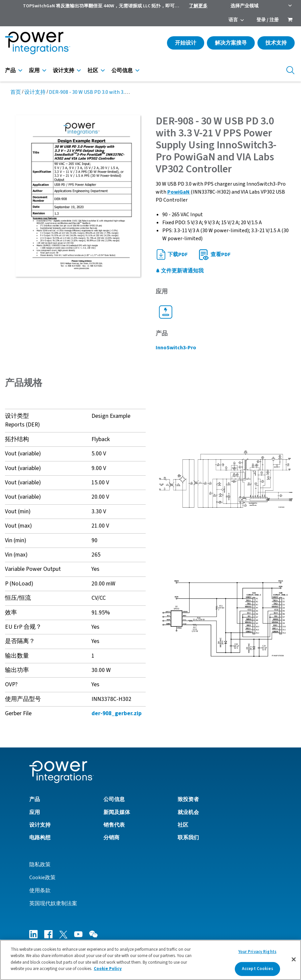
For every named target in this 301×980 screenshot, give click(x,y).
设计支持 (64, 71)
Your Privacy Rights (257, 952)
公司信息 (122, 71)
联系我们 (188, 838)
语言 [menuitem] (233, 20)
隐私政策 (40, 865)
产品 (10, 71)
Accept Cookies (257, 969)
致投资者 (188, 799)
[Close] (294, 959)
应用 (34, 71)
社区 (93, 71)
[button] (226, 479)
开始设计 (186, 43)
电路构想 (40, 838)
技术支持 (276, 43)
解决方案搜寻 (231, 43)
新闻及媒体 (117, 812)
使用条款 (40, 891)
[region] (150, 960)
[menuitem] (290, 20)
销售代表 (114, 825)
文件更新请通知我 (180, 271)
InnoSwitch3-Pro (176, 348)
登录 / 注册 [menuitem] (268, 20)
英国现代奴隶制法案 (53, 903)
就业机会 (188, 812)
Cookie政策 (42, 878)
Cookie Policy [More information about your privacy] (108, 969)
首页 (16, 92)
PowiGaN (179, 192)
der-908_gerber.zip (117, 713)
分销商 (111, 838)
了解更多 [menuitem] (198, 6)
